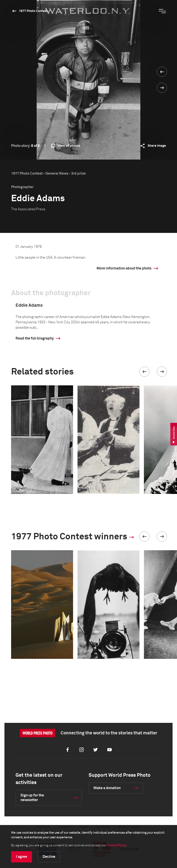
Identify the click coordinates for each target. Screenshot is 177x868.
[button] (144, 372)
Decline (49, 857)
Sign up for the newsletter (32, 798)
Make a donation (107, 788)
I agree (22, 857)
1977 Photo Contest (33, 11)
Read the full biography (35, 338)
